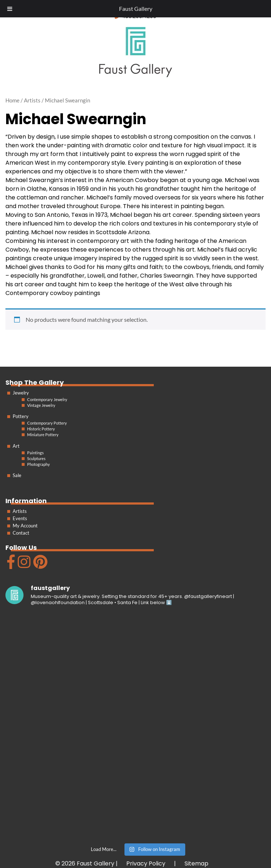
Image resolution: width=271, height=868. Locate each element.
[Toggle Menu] (10, 9)
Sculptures (36, 458)
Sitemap (196, 863)
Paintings (35, 453)
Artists (20, 511)
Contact (21, 533)
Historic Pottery (41, 429)
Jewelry (21, 393)
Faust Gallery (136, 9)
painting (157, 163)
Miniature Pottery (43, 435)
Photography (39, 464)
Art (16, 446)
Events (20, 518)
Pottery (21, 416)
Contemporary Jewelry (47, 399)
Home (12, 100)
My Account (25, 526)
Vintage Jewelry (41, 405)
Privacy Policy (146, 863)
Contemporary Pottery (47, 423)
